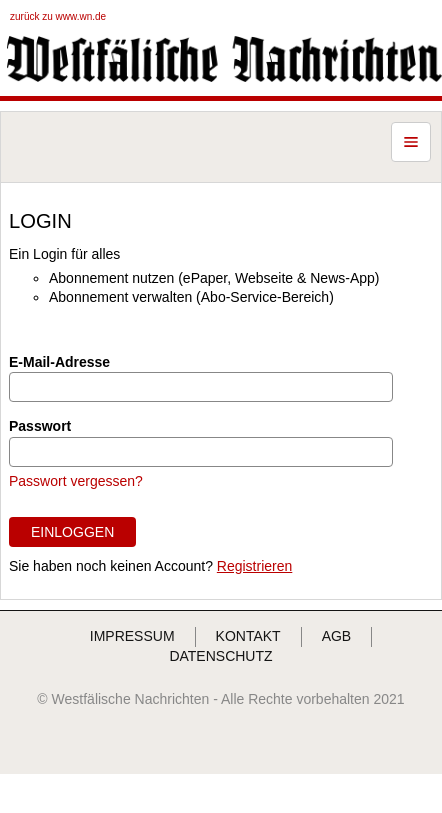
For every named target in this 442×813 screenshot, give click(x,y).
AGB (337, 636)
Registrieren (254, 566)
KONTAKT (248, 636)
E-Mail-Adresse (59, 362)
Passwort (40, 426)
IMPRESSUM (132, 636)
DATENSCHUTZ (220, 656)
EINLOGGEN (72, 532)
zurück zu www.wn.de (58, 16)
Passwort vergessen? (76, 481)
